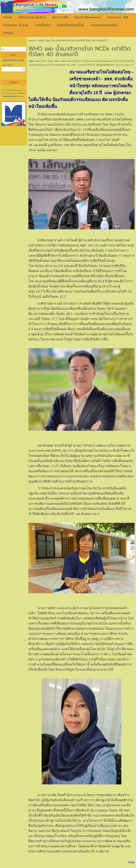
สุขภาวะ (130, 65)
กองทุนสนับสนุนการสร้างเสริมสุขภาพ (49, 65)
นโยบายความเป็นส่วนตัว (14, 95)
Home (32, 41)
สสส (73, 65)
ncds (50, 61)
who (56, 61)
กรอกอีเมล (7, 65)
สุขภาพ (120, 65)
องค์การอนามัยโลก (70, 61)
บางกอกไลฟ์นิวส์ (86, 65)
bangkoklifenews (105, 65)
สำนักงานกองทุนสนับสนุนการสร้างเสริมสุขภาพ (108, 61)
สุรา (44, 61)
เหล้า (38, 61)
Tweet (131, 862)
